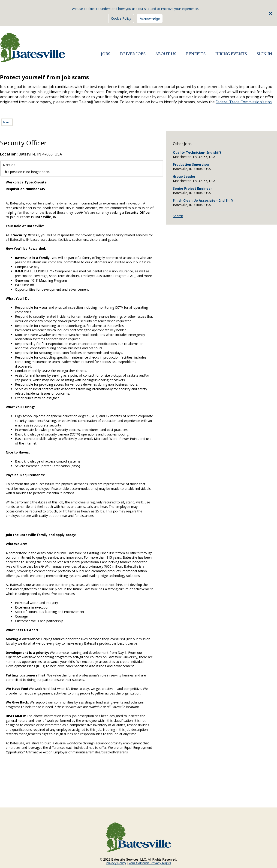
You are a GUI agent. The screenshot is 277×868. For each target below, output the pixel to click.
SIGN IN (264, 54)
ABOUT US (166, 54)
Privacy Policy (116, 863)
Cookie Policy (121, 18)
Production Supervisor (191, 164)
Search (7, 122)
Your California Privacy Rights (150, 863)
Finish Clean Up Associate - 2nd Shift (203, 200)
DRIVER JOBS (133, 54)
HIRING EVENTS (231, 54)
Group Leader (184, 176)
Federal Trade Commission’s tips (244, 102)
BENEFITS (196, 54)
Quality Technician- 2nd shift (197, 152)
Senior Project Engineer (192, 188)
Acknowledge (150, 18)
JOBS (105, 54)
